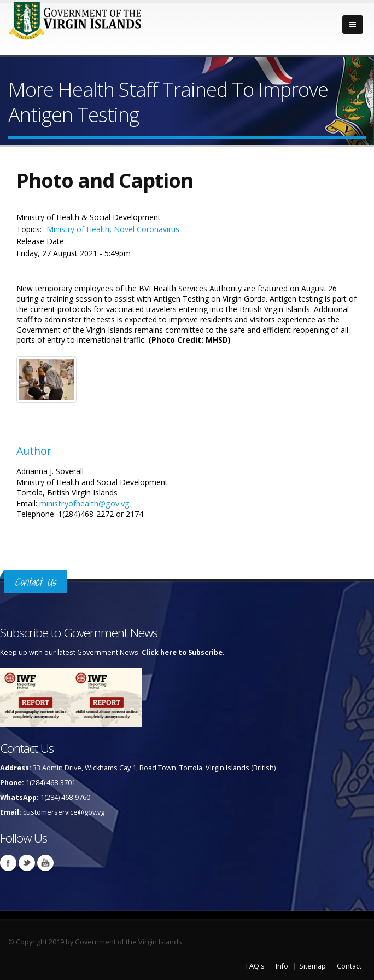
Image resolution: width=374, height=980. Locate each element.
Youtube (45, 863)
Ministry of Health (78, 229)
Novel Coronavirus (147, 229)
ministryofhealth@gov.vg (84, 503)
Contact (349, 966)
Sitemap (312, 966)
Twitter (27, 863)
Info (282, 966)
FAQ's (255, 966)
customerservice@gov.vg (64, 812)
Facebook (8, 863)
